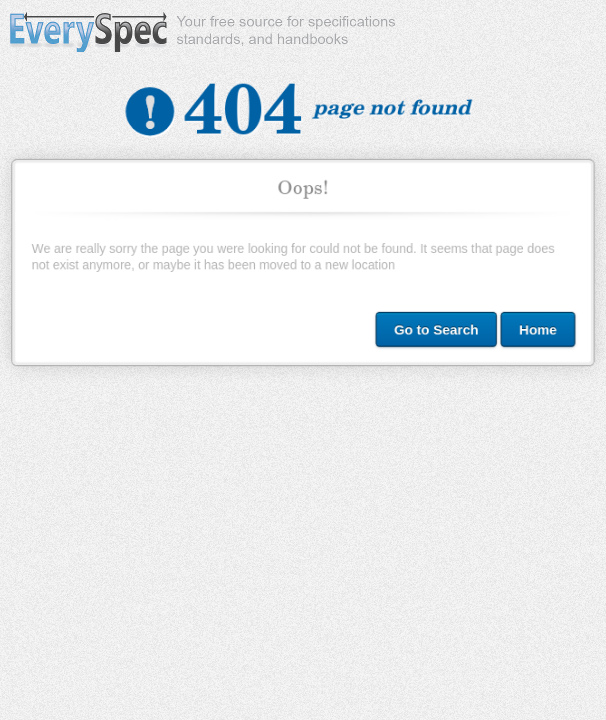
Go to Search (434, 327)
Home (534, 327)
